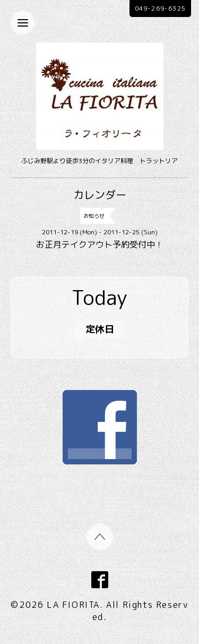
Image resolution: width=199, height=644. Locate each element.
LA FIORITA (73, 605)
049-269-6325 (160, 8)
